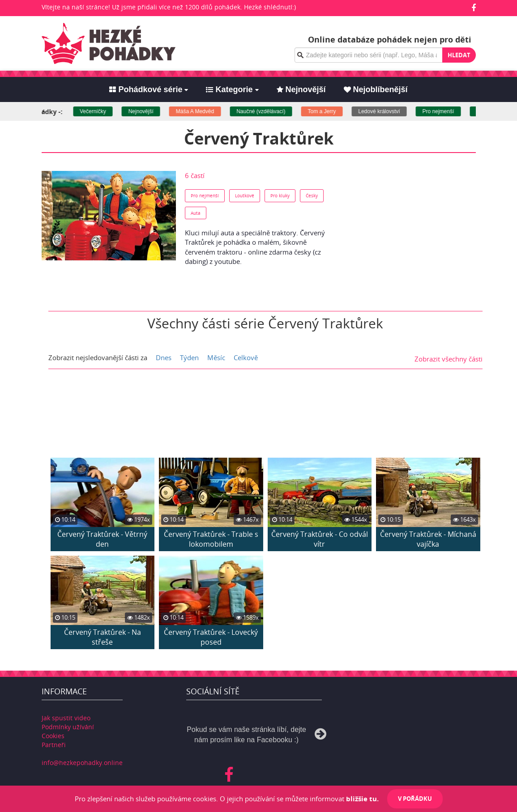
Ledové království (387, 111)
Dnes (164, 357)
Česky (312, 196)
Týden (189, 357)
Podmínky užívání (68, 725)
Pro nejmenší (446, 111)
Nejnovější (149, 111)
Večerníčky (100, 111)
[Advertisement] (405, 227)
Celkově (246, 357)
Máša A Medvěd (203, 111)
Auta (196, 213)
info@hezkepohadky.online (82, 761)
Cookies (53, 734)
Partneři (54, 743)
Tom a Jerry (329, 111)
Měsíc (216, 357)
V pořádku (415, 799)
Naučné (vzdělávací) (268, 111)
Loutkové (245, 196)
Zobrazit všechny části (449, 357)
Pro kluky (280, 196)
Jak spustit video (66, 716)
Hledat (459, 55)
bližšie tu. (362, 799)
